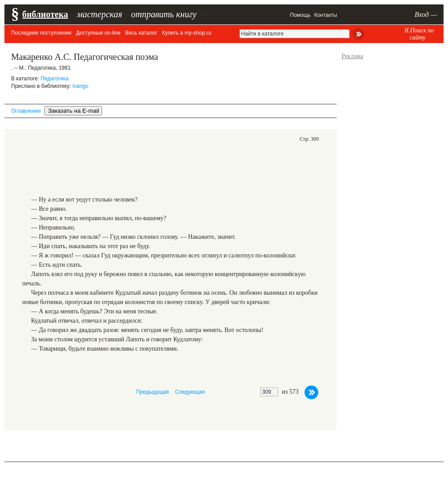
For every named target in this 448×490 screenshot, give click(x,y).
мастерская (99, 14)
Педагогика (55, 79)
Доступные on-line (98, 33)
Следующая (190, 392)
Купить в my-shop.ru (187, 33)
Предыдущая (152, 392)
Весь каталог (141, 33)
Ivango (80, 86)
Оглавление (26, 111)
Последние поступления (41, 33)
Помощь (300, 15)
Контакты (326, 15)
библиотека (45, 14)
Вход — (426, 14)
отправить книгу (164, 14)
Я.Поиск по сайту (419, 34)
